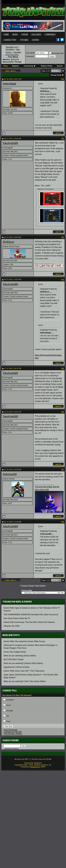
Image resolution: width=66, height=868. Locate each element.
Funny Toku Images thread (15, 652)
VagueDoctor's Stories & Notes (16, 667)
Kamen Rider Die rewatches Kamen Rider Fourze (24, 641)
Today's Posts (47, 66)
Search (60, 66)
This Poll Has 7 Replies (13, 734)
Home (6, 35)
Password (30, 56)
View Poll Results (11, 730)
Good (9, 705)
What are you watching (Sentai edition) (20, 656)
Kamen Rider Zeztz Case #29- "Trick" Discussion (24, 671)
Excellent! (10, 700)
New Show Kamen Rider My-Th (17, 618)
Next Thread (40, 586)
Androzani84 (10, 474)
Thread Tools (56, 75)
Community (30, 66)
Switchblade (9, 84)
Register (15, 66)
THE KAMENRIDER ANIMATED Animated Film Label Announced (31, 615)
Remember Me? (57, 53)
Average (10, 711)
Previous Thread (28, 586)
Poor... (9, 721)
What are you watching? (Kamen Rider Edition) (23, 663)
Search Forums (11, 740)
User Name (30, 53)
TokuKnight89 (10, 143)
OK (8, 716)
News (15, 35)
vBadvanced (35, 767)
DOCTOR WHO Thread (13, 659)
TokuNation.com (12, 47)
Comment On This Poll (13, 732)
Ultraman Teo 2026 (11, 626)
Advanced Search (12, 749)
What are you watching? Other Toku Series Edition (25, 681)
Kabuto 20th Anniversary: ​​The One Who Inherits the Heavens (29, 622)
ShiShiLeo (8, 242)
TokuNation (10, 49)
